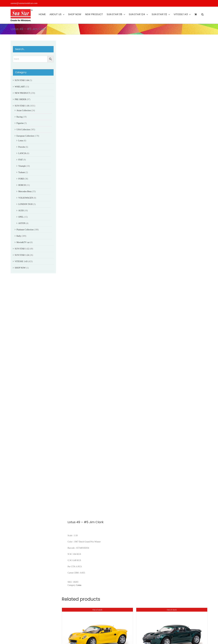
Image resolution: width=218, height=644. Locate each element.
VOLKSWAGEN (26, 198)
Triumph (22, 166)
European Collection (25, 136)
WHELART (20, 87)
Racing (20, 117)
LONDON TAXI (26, 204)
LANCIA (22, 153)
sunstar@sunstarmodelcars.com (24, 3)
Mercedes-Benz (25, 191)
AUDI (21, 211)
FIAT (21, 160)
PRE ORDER (21, 99)
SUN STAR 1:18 (22, 106)
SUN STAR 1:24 (22, 255)
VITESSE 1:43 (21, 261)
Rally (19, 236)
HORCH (22, 185)
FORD (21, 179)
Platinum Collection (25, 230)
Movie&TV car (23, 242)
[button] (202, 14)
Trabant (22, 172)
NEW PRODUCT (22, 93)
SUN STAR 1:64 (22, 80)
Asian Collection (24, 110)
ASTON (22, 223)
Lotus (79, 585)
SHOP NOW (20, 268)
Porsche (22, 147)
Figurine (20, 123)
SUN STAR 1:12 (22, 249)
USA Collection (23, 130)
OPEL (21, 217)
